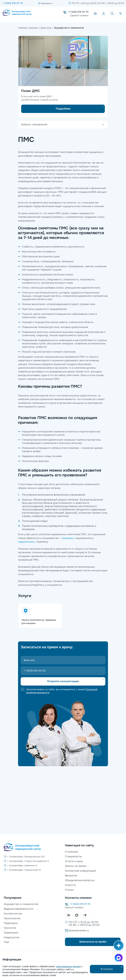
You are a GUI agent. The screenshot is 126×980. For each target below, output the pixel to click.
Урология (10, 928)
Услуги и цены (74, 861)
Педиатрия (11, 923)
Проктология (12, 918)
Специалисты (73, 856)
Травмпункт (11, 933)
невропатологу (26, 542)
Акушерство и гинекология (21, 904)
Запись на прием (76, 866)
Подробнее (63, 109)
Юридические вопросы (80, 880)
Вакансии (71, 875)
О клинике (71, 852)
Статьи (69, 890)
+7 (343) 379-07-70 (13, 3)
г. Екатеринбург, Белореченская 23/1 (26, 857)
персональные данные (68, 966)
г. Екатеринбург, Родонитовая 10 (24, 870)
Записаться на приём (93, 942)
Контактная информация (81, 871)
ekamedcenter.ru (79, 930)
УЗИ (6, 942)
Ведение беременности (19, 909)
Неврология (12, 937)
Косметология (13, 914)
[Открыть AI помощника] (118, 947)
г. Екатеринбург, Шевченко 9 (22, 865)
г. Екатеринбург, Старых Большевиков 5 (28, 861)
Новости (70, 885)
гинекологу (68, 538)
